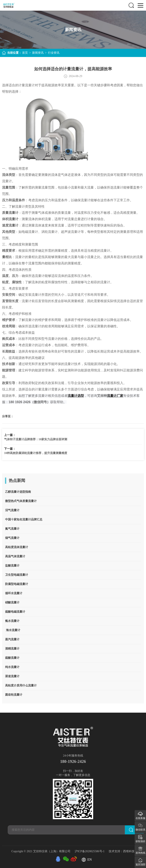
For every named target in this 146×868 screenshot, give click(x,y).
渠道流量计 (12, 676)
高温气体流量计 (15, 556)
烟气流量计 (12, 538)
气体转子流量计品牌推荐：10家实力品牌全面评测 (36, 439)
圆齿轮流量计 (14, 695)
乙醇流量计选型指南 (18, 492)
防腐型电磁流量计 (17, 584)
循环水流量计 (14, 593)
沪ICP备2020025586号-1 (90, 851)
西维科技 (129, 851)
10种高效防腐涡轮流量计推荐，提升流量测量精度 (36, 453)
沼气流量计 (12, 510)
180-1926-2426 (73, 761)
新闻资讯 (38, 53)
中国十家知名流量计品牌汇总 (24, 519)
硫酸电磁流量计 (15, 612)
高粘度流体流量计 (17, 547)
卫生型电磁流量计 (17, 575)
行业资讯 (54, 53)
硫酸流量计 (12, 658)
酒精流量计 (12, 649)
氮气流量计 (12, 529)
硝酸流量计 (12, 602)
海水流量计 (13, 630)
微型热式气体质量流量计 (21, 501)
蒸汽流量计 (12, 639)
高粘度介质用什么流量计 (21, 685)
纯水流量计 (12, 667)
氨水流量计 (12, 621)
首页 (25, 53)
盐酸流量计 (12, 566)
